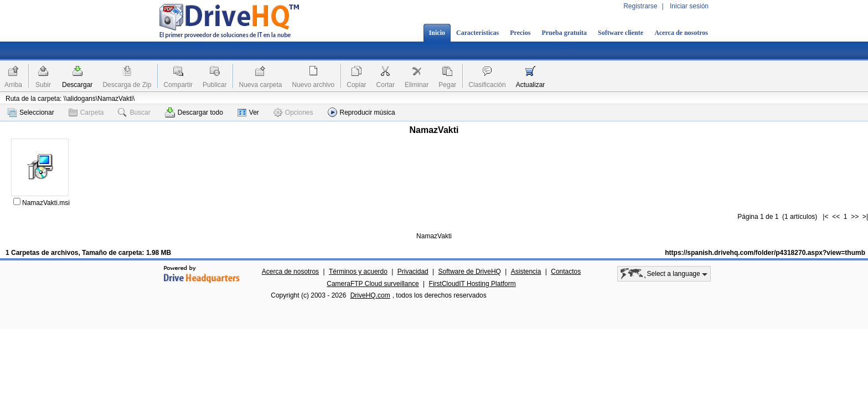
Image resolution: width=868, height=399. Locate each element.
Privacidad (413, 272)
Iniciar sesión (689, 6)
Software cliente (621, 33)
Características (477, 33)
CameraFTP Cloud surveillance (373, 284)
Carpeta (86, 112)
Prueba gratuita (564, 33)
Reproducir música (361, 112)
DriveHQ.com (370, 295)
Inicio (437, 33)
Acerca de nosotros (681, 33)
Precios (520, 33)
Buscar (134, 112)
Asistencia (526, 272)
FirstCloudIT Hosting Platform (472, 284)
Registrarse (640, 6)
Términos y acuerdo (358, 272)
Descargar (77, 85)
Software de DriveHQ (470, 272)
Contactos (566, 272)
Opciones (293, 112)
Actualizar (531, 85)
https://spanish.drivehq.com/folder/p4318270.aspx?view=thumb (765, 253)
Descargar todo (194, 112)
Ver (248, 112)
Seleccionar (31, 112)
